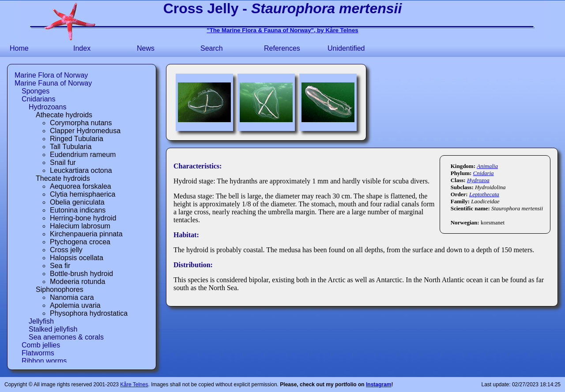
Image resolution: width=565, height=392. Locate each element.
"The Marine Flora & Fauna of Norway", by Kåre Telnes (282, 30)
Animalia (487, 166)
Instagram (379, 385)
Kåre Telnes (134, 385)
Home (19, 48)
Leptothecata (484, 194)
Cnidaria (484, 173)
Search (212, 48)
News (146, 48)
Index (82, 48)
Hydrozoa (478, 180)
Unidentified (346, 48)
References (282, 48)
